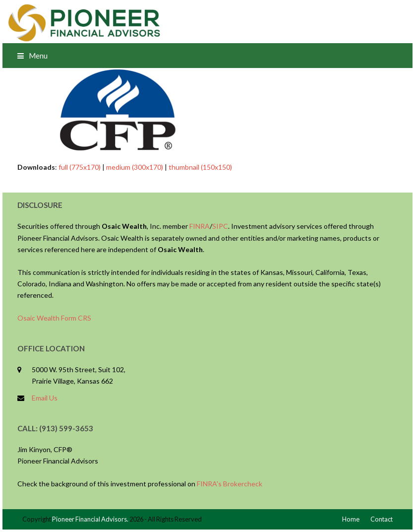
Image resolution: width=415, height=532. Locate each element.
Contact (382, 519)
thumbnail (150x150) (200, 167)
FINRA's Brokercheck (230, 484)
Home (351, 519)
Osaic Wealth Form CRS (54, 318)
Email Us (45, 398)
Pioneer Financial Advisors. (90, 519)
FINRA (200, 226)
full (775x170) (80, 167)
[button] (32, 56)
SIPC (220, 226)
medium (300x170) (135, 167)
